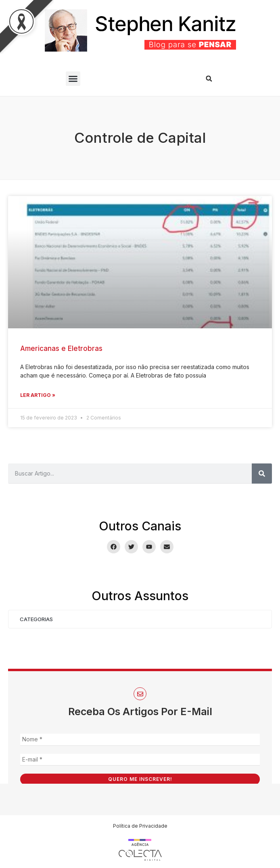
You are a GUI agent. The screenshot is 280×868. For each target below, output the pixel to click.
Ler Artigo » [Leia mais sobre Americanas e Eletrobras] (38, 395)
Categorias (36, 619)
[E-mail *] (140, 760)
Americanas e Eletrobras (61, 348)
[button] (73, 79)
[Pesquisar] (262, 474)
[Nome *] (140, 740)
